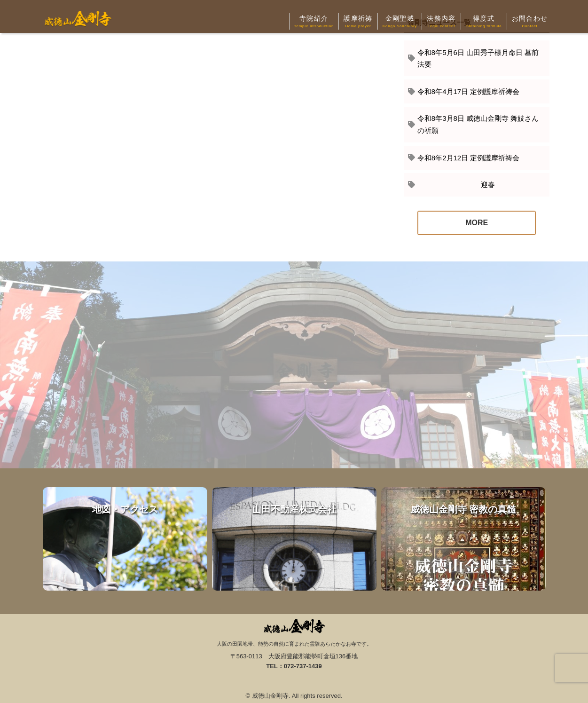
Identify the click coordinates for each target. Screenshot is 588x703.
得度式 (484, 22)
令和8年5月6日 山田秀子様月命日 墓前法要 (478, 59)
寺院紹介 (314, 22)
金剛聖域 (400, 22)
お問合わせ (530, 22)
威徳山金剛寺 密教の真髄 (463, 539)
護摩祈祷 (358, 22)
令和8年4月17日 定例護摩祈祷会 (469, 91)
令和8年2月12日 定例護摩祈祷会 (469, 158)
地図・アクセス (125, 539)
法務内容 (441, 22)
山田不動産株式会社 (294, 539)
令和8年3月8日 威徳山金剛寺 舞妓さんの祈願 (478, 124)
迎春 (456, 185)
